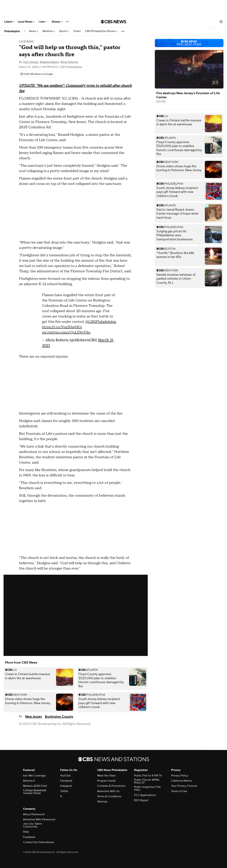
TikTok (64, 791)
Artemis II (29, 781)
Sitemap (102, 802)
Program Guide (106, 781)
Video (77, 31)
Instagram (66, 786)
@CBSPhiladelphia (101, 322)
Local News (26, 22)
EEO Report (141, 800)
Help (26, 832)
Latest (9, 22)
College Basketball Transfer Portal (35, 792)
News (34, 31)
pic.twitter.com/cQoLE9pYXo (66, 332)
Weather (49, 31)
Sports (64, 31)
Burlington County (59, 717)
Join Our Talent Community (32, 825)
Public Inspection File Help (147, 788)
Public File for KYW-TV (148, 776)
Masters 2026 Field (35, 786)
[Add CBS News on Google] (37, 74)
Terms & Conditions (109, 796)
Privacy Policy (180, 776)
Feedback (29, 837)
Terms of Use (179, 791)
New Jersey (34, 717)
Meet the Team (106, 776)
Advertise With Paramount (39, 819)
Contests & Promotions (111, 786)
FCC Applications (145, 795)
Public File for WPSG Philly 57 (147, 781)
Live (43, 22)
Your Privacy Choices (184, 786)
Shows (57, 22)
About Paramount (34, 814)
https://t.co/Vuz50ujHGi (62, 327)
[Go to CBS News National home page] (113, 22)
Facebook (66, 781)
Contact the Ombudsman (39, 842)
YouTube (65, 776)
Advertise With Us (108, 791)
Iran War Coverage (34, 776)
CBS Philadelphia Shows (101, 31)
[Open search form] (221, 22)
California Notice (182, 781)
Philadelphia (12, 31)
